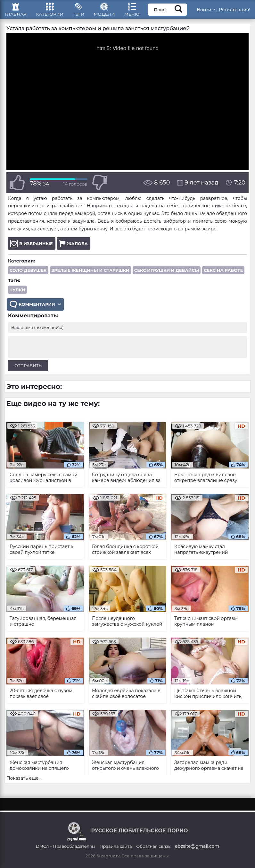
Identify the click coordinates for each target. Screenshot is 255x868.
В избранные (32, 248)
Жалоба (74, 248)
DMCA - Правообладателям (66, 846)
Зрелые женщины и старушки (90, 274)
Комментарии (36, 309)
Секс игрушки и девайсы (167, 274)
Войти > (213, 11)
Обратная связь (153, 846)
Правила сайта (116, 846)
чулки (17, 294)
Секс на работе (223, 274)
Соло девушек (28, 274)
